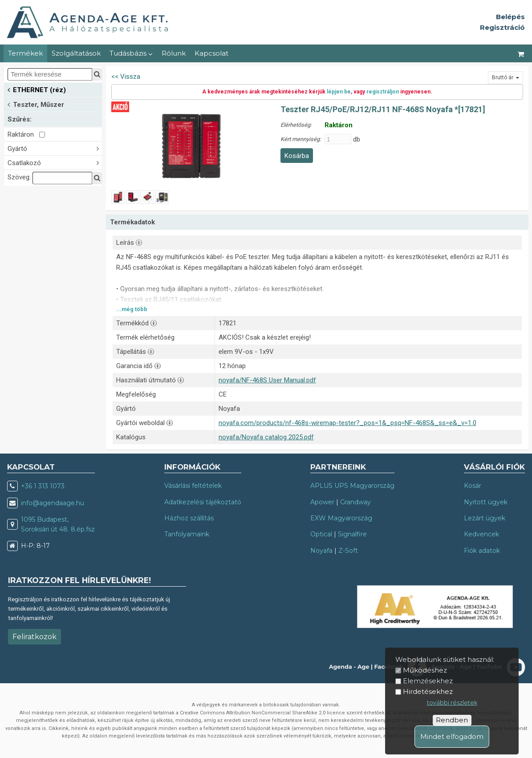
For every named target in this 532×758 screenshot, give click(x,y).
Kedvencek (481, 534)
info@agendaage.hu (53, 503)
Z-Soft (348, 551)
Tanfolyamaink (187, 534)
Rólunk (174, 53)
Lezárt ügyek (485, 518)
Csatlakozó (55, 162)
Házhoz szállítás (189, 518)
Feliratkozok (35, 637)
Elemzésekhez (428, 681)
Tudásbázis (131, 53)
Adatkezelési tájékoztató (203, 502)
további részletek (452, 703)
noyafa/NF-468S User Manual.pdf (267, 380)
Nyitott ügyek (486, 502)
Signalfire (352, 534)
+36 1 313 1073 (43, 486)
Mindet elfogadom (452, 736)
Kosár (473, 486)
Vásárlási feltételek (193, 486)
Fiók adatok (482, 551)
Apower (322, 502)
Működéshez (425, 670)
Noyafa (321, 551)
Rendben (452, 720)
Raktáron (26, 134)
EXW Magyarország (341, 518)
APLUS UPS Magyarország (352, 486)
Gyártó (55, 148)
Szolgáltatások (76, 53)
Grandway (355, 502)
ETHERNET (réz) (37, 89)
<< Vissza (126, 77)
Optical (321, 534)
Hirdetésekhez (428, 691)
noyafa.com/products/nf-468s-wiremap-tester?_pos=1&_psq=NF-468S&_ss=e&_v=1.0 (347, 423)
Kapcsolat (211, 53)
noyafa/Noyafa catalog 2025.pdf (266, 437)
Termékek (25, 53)
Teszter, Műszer (36, 104)
